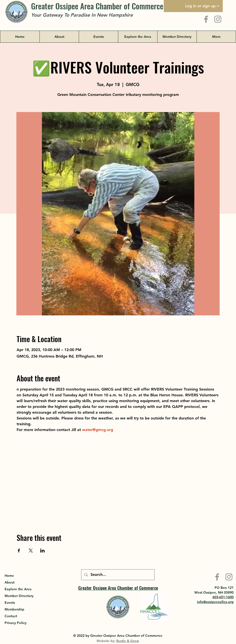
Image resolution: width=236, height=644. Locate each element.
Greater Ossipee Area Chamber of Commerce (97, 6)
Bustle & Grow (128, 641)
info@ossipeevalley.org (215, 602)
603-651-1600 (223, 597)
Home (9, 576)
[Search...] (117, 575)
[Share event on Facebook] (19, 551)
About (10, 582)
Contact (11, 616)
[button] (138, 37)
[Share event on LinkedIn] (43, 551)
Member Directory (19, 596)
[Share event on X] (31, 551)
